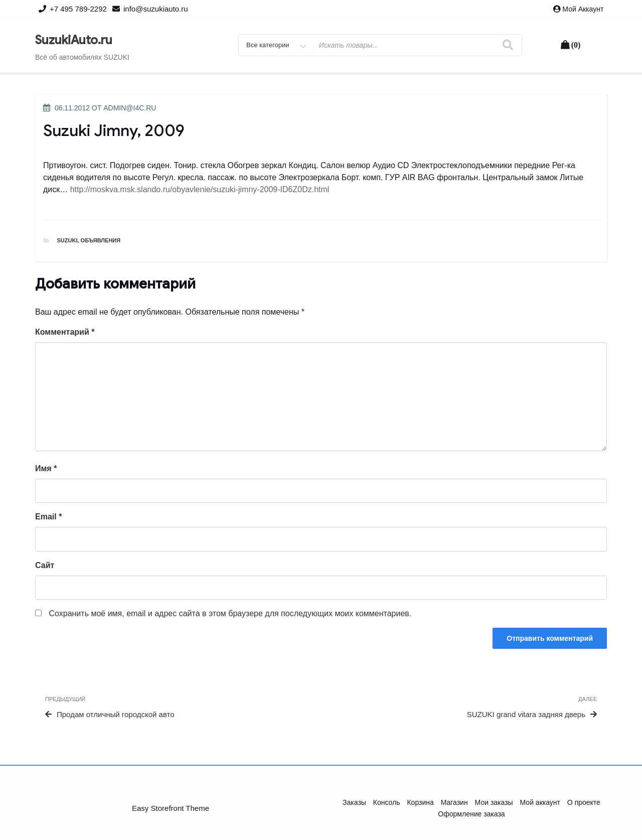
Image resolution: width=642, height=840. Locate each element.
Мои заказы (494, 802)
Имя (46, 468)
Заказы (354, 802)
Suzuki (67, 240)
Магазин (454, 802)
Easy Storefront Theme (171, 808)
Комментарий (65, 332)
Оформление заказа (471, 814)
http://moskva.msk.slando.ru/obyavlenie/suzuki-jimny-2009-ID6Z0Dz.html (200, 189)
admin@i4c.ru (130, 108)
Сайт (45, 565)
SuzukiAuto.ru (74, 40)
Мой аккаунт (583, 9)
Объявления (101, 240)
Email (48, 517)
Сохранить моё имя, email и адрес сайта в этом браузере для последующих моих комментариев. (230, 613)
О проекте (584, 802)
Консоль (387, 802)
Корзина (420, 802)
